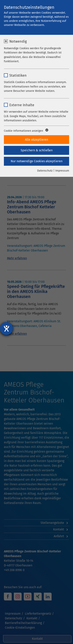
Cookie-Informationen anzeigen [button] (26, 131)
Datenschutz (45, 171)
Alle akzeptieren (36, 140)
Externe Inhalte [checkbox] (22, 105)
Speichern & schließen (37, 150)
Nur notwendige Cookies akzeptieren (37, 161)
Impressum (62, 171)
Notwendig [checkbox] (18, 41)
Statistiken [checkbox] (18, 75)
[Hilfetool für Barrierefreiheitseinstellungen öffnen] (6, 329)
